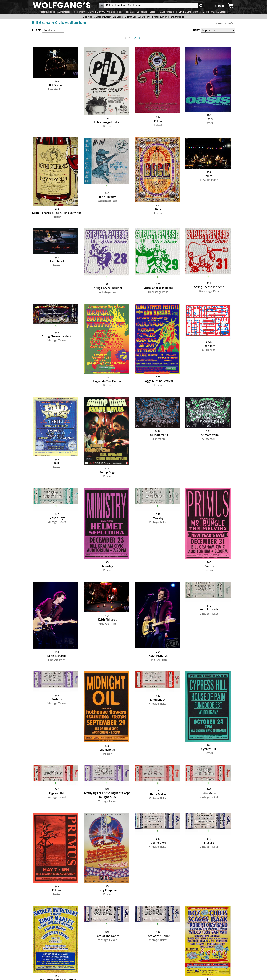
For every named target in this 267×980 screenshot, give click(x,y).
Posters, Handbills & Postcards (55, 12)
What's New (144, 17)
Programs (130, 12)
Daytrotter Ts (178, 17)
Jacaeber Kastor (102, 17)
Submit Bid (130, 17)
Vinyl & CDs (185, 12)
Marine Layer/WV (96, 12)
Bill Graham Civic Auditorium (59, 22)
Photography (79, 12)
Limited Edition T (161, 17)
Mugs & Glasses (219, 12)
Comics (197, 12)
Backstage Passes (146, 12)
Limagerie (118, 17)
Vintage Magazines (167, 12)
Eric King (87, 17)
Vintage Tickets (115, 12)
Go (201, 6)
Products (49, 30)
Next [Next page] (139, 36)
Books (206, 12)
